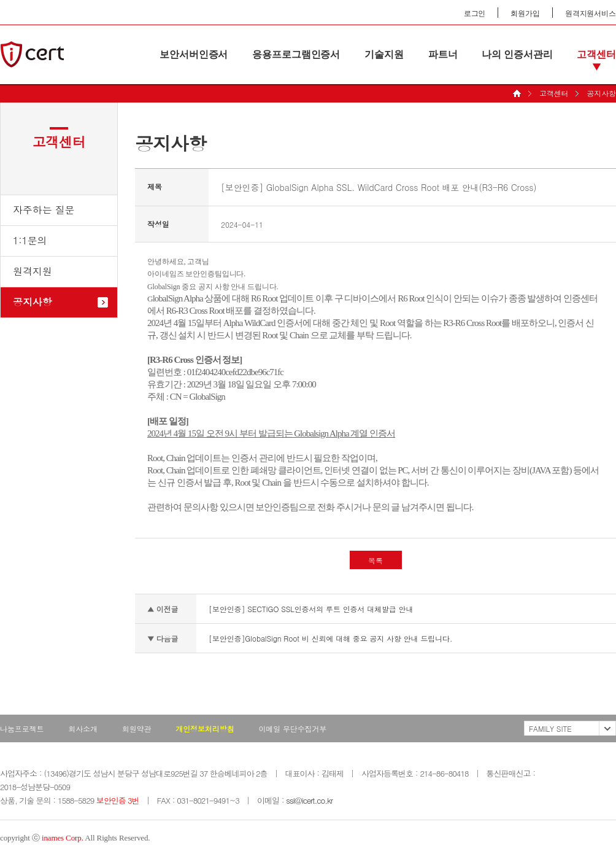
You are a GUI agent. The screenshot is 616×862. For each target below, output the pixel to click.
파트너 (443, 54)
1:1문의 (30, 240)
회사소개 (83, 728)
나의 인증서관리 (517, 54)
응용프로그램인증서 (296, 54)
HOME (517, 93)
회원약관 (137, 728)
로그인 (475, 14)
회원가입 (525, 14)
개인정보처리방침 (205, 728)
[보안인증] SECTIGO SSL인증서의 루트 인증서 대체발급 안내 (311, 609)
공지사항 (601, 93)
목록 (375, 560)
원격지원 (33, 271)
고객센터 (596, 54)
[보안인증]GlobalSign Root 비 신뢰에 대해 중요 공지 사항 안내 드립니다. (330, 638)
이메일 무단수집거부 (292, 728)
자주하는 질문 (44, 210)
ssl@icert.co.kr (309, 800)
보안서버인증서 (194, 54)
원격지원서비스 (591, 14)
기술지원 (384, 54)
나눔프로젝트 (22, 728)
